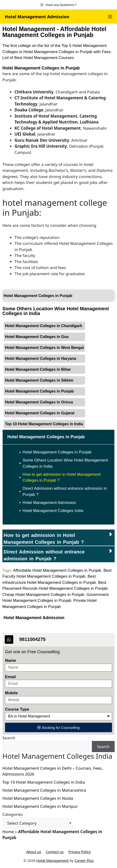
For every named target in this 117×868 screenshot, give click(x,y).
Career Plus (84, 860)
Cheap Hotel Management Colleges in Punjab (43, 595)
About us (34, 852)
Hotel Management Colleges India (53, 511)
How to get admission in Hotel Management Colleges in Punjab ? (62, 477)
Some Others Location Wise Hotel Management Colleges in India (65, 463)
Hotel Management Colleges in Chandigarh (44, 326)
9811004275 (32, 639)
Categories (13, 814)
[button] (58, 538)
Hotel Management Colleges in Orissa (39, 402)
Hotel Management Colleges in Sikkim (39, 380)
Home (8, 832)
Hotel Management (52, 860)
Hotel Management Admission (37, 17)
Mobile (11, 693)
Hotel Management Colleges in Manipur (40, 806)
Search (9, 738)
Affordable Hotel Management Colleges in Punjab (57, 570)
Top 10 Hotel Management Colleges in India (44, 424)
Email (10, 677)
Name (10, 660)
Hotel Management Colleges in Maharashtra (44, 790)
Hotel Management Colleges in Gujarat (40, 413)
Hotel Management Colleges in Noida (38, 798)
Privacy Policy (80, 852)
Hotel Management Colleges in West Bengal (44, 348)
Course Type (17, 709)
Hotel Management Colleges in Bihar (38, 369)
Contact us (55, 852)
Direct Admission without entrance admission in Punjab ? (65, 491)
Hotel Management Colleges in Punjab (41, 68)
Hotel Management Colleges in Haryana (41, 359)
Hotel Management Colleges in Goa (37, 337)
